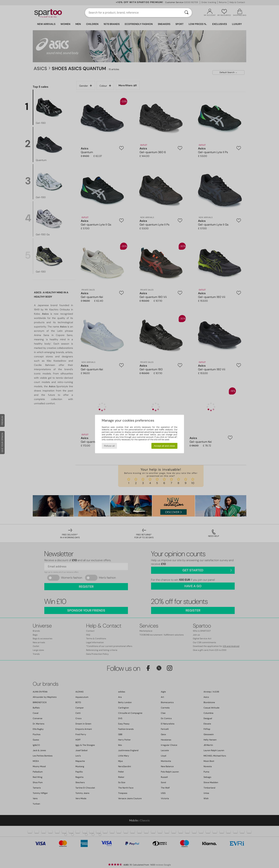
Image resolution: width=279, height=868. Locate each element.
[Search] (186, 13)
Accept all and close (164, 446)
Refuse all (109, 446)
